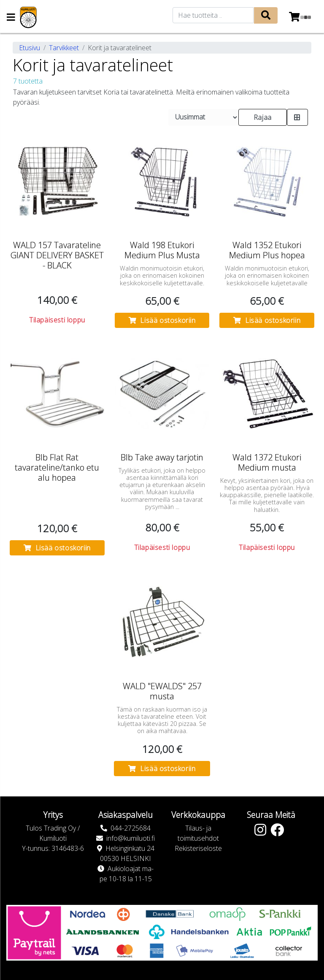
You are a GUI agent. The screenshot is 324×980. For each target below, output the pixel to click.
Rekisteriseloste (198, 848)
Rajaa (263, 117)
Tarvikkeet (64, 48)
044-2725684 (131, 828)
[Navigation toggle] (11, 18)
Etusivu (30, 48)
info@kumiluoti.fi (131, 838)
